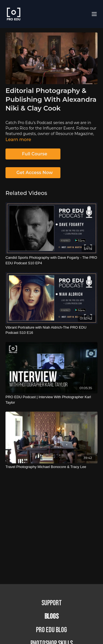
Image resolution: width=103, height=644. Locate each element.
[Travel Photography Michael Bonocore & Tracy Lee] (51, 467)
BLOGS (51, 617)
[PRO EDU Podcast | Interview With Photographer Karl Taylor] (51, 400)
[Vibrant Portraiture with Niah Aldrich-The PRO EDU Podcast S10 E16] (51, 330)
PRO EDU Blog (51, 630)
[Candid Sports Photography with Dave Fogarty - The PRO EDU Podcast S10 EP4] (51, 260)
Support (52, 603)
